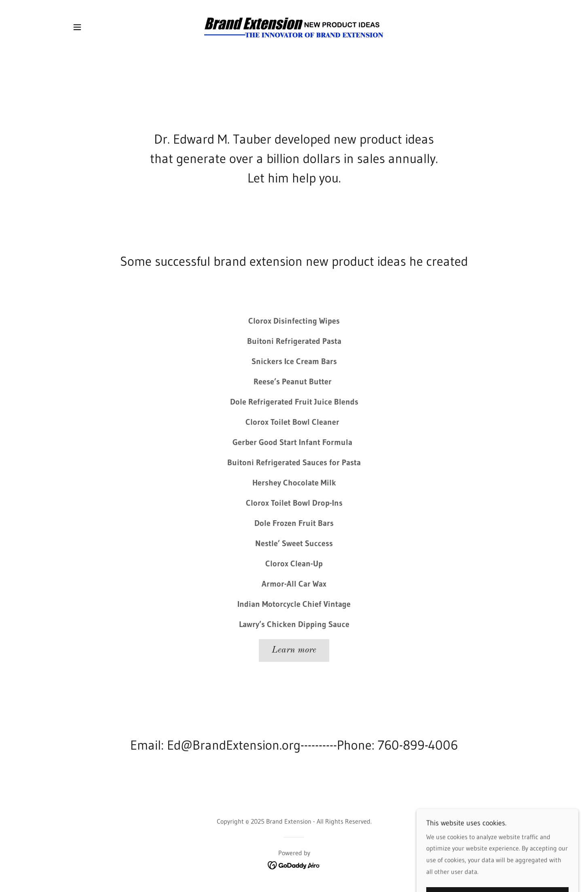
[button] (77, 27)
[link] (294, 26)
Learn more (294, 650)
